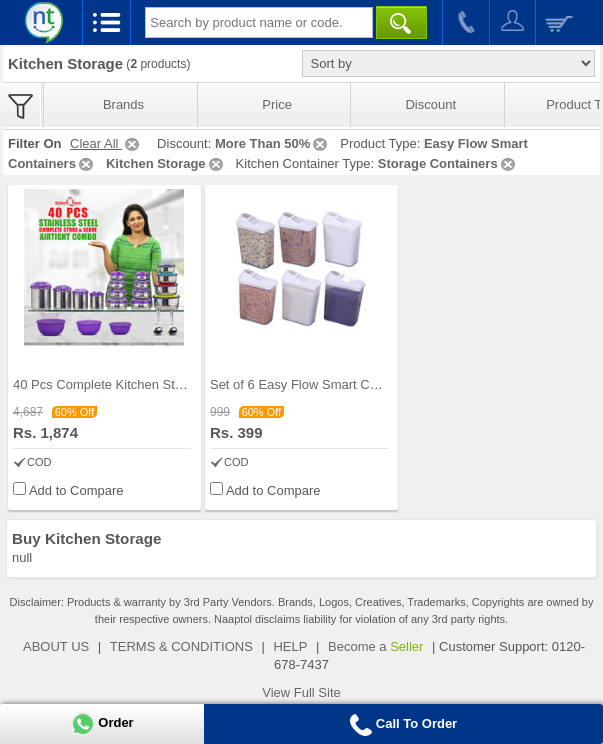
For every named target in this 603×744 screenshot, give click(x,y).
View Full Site (301, 692)
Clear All (106, 143)
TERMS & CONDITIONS (181, 646)
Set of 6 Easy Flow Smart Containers (316, 384)
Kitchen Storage (166, 163)
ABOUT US (56, 646)
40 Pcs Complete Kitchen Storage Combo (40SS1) (159, 384)
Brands (123, 104)
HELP (290, 646)
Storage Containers (448, 163)
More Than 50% (272, 143)
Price (277, 104)
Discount (430, 104)
